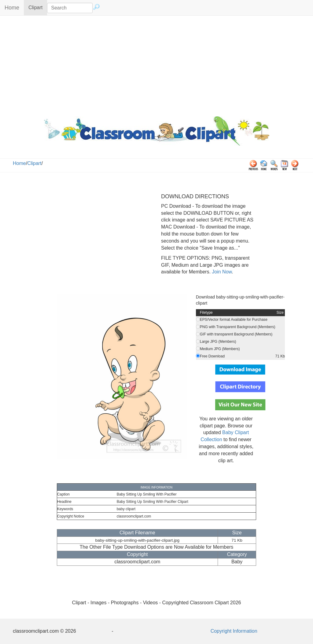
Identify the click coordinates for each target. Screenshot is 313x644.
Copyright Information (234, 631)
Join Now (221, 272)
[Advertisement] (156, 64)
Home (12, 8)
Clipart (38, 7)
